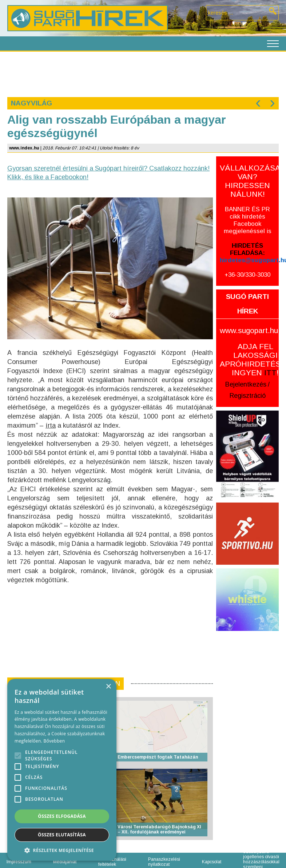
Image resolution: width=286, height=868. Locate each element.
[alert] (62, 770)
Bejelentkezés (246, 384)
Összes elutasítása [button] (62, 835)
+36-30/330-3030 (247, 275)
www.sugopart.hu (249, 330)
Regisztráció (248, 396)
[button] (62, 850)
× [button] (108, 687)
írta (51, 425)
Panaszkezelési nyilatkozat (164, 862)
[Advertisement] (143, 73)
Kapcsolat (212, 862)
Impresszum (19, 862)
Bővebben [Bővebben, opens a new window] (54, 741)
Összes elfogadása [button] (62, 816)
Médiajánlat (65, 862)
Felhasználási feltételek (112, 862)
